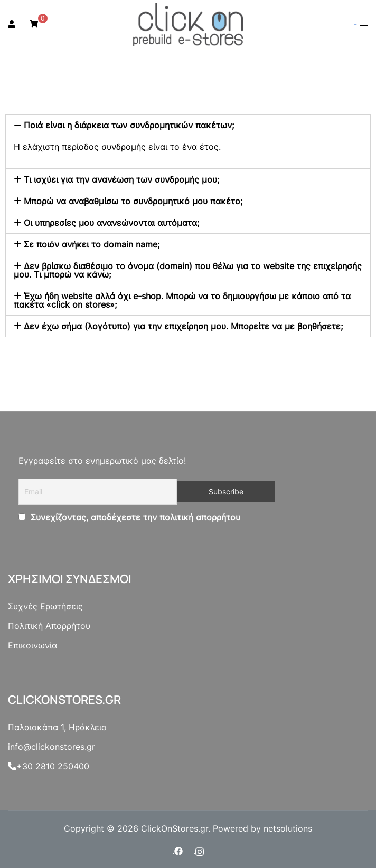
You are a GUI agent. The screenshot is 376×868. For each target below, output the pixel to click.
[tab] (188, 125)
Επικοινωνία (32, 645)
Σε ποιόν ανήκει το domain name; (92, 244)
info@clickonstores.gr (51, 747)
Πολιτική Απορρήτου (49, 626)
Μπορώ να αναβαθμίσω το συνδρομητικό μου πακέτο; (133, 201)
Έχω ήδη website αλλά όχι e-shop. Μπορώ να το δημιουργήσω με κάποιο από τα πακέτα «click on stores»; (182, 300)
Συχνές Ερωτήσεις (45, 606)
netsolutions (288, 828)
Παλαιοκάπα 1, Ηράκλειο (57, 727)
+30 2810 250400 (49, 766)
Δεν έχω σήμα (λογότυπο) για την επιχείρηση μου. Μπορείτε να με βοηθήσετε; (183, 326)
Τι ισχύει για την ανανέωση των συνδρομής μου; (121, 179)
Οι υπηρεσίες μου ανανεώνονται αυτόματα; (111, 223)
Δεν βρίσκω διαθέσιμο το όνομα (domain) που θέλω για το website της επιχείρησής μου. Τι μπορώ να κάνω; (188, 270)
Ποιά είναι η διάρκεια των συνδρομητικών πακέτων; (129, 125)
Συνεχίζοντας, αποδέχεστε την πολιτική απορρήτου (134, 517)
